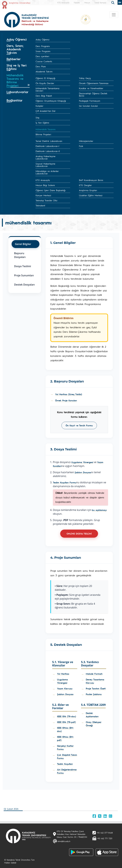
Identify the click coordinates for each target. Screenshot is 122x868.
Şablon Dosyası (83, 472)
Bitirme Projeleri (43, 134)
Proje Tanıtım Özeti (96, 688)
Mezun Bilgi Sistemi (45, 185)
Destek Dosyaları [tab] (24, 285)
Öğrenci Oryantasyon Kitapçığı (51, 101)
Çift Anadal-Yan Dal (45, 111)
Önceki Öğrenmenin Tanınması (94, 83)
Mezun (87, 3)
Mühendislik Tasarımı (46, 129)
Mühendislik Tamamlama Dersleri (47, 89)
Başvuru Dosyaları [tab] (20, 255)
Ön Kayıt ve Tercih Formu (79, 425)
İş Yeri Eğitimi (42, 123)
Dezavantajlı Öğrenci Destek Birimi (93, 94)
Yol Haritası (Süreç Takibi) (69, 394)
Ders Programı (43, 46)
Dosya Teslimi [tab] (23, 266)
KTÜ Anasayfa (63, 3)
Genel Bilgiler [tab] (23, 244)
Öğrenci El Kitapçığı (45, 78)
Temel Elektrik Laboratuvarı (49, 141)
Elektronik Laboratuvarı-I (47, 146)
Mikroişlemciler (86, 141)
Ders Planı (41, 66)
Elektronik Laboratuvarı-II (48, 151)
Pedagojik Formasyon (90, 101)
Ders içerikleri (42, 56)
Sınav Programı (43, 51)
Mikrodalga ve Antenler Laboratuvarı (47, 172)
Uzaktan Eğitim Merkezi (91, 195)
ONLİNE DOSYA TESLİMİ (79, 534)
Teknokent (40, 205)
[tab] (18, 39)
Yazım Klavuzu (65, 688)
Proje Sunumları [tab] (24, 275)
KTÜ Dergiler (85, 185)
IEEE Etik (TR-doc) (66, 716)
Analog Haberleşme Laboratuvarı (46, 157)
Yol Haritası (63, 674)
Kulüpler (39, 106)
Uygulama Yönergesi (82, 462)
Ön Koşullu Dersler (45, 83)
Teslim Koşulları (65, 764)
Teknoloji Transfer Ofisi (46, 200)
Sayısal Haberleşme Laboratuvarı (45, 165)
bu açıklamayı (99, 510)
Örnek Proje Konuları (66, 400)
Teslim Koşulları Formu (65, 482)
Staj (37, 118)
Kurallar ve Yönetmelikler (91, 88)
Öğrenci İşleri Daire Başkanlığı (51, 190)
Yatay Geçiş (85, 78)
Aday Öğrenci (42, 39)
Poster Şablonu (94, 694)
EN (120, 2)
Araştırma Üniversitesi (20, 3)
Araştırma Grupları (88, 190)
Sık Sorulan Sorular (88, 106)
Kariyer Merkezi (43, 195)
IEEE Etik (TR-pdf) (66, 722)
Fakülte (77, 3)
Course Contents (44, 61)
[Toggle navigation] (114, 15)
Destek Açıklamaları (92, 715)
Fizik (81, 146)
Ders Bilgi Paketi (44, 96)
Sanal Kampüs (100, 3)
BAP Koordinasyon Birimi (91, 180)
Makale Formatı (94, 674)
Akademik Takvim (44, 71)
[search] (113, 2)
